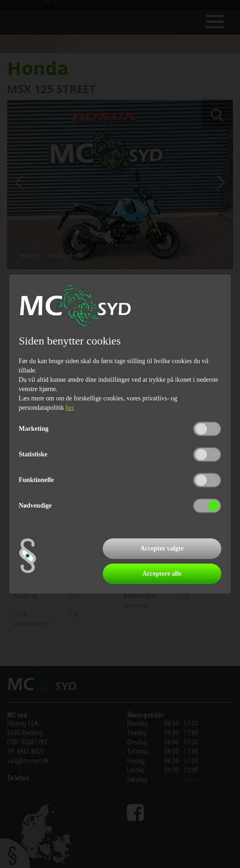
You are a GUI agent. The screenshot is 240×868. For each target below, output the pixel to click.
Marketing (34, 429)
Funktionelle (36, 480)
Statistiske (33, 454)
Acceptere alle (162, 574)
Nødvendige (35, 506)
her (70, 408)
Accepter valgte (162, 548)
